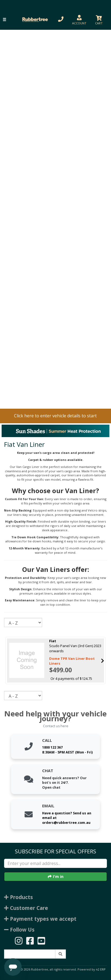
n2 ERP (101, 969)
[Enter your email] (55, 863)
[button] (4, 20)
